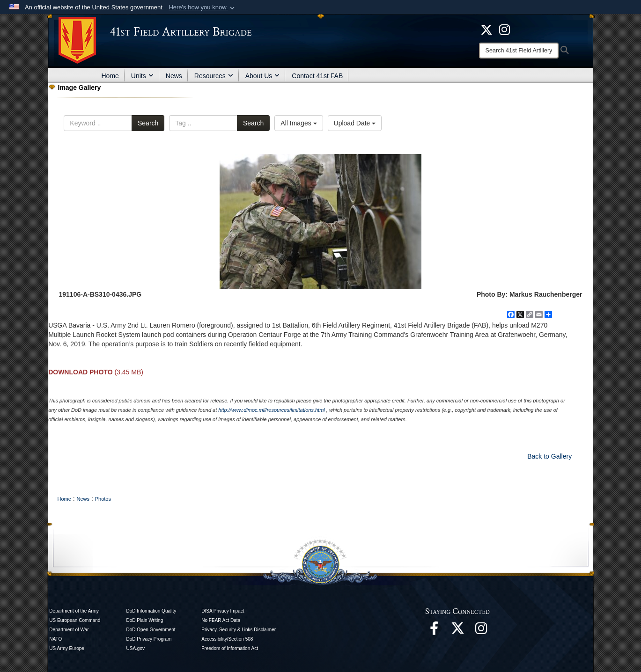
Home (110, 76)
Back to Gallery (549, 456)
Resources (214, 76)
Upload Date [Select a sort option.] (355, 123)
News (174, 76)
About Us (263, 76)
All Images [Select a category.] (298, 123)
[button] (203, 7)
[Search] (519, 51)
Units (142, 76)
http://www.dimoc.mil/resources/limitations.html (271, 410)
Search (148, 123)
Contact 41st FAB (317, 76)
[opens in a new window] (505, 29)
